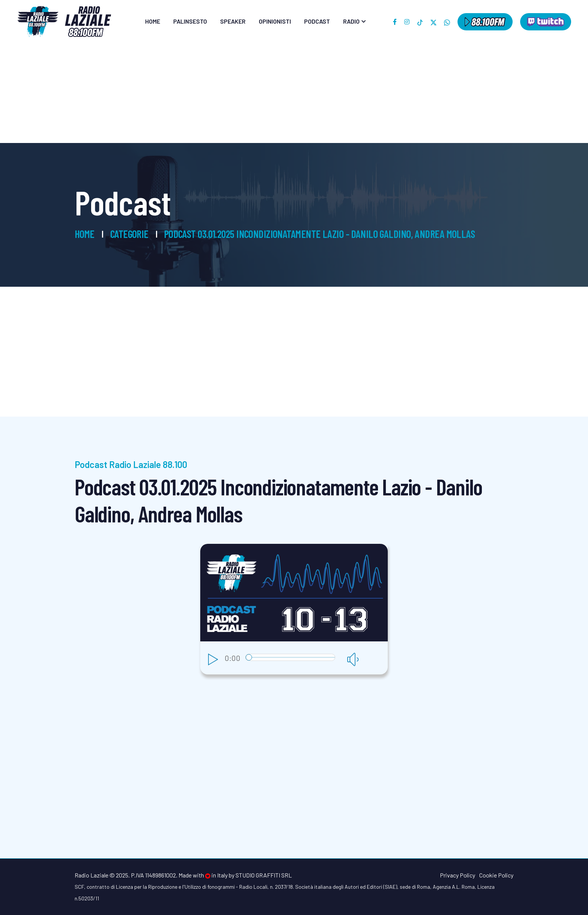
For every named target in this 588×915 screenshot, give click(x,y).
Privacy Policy (457, 875)
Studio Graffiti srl (264, 875)
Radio (351, 21)
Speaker (233, 21)
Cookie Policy (496, 875)
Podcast (317, 21)
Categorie (129, 234)
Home (153, 21)
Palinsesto (190, 21)
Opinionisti (275, 21)
